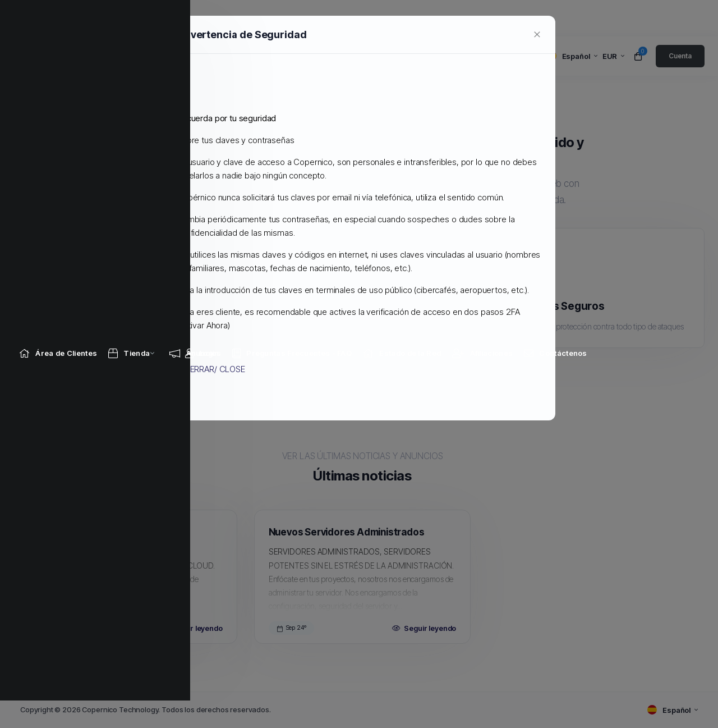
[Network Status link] (402, 18)
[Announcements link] (195, 18)
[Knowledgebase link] (292, 18)
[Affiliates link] (482, 18)
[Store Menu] (129, 18)
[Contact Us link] (556, 18)
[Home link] (58, 18)
